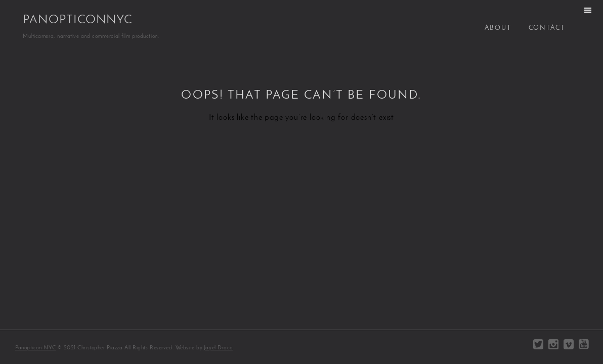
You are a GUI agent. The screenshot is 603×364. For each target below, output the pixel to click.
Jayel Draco (218, 348)
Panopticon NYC (36, 348)
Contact (547, 28)
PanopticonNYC (78, 20)
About (498, 28)
